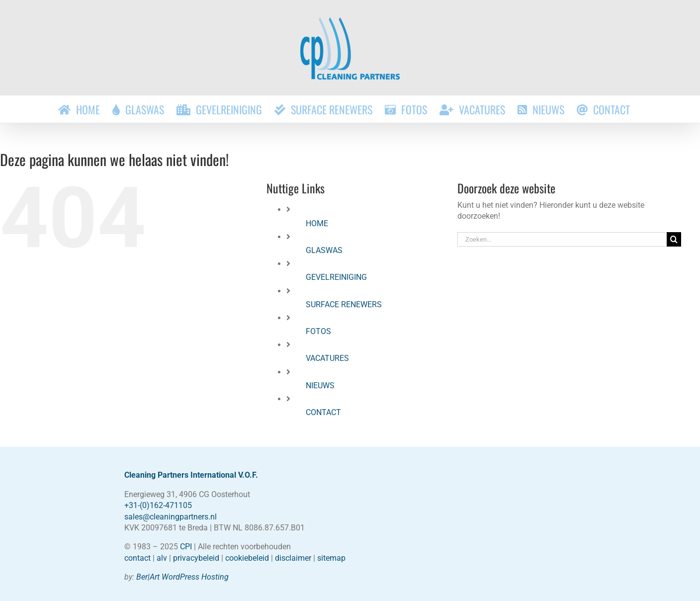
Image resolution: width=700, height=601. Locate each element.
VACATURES (327, 358)
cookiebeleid (247, 558)
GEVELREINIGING (336, 277)
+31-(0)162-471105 (158, 505)
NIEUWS (320, 386)
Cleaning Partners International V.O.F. (191, 475)
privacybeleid (196, 558)
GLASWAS (324, 250)
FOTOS (318, 331)
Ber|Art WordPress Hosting (182, 577)
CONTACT (323, 412)
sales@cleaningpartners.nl (171, 517)
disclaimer (293, 558)
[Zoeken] (674, 239)
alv (162, 558)
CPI (186, 547)
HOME (317, 223)
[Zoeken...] (562, 239)
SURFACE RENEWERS (344, 304)
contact (137, 558)
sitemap (331, 558)
